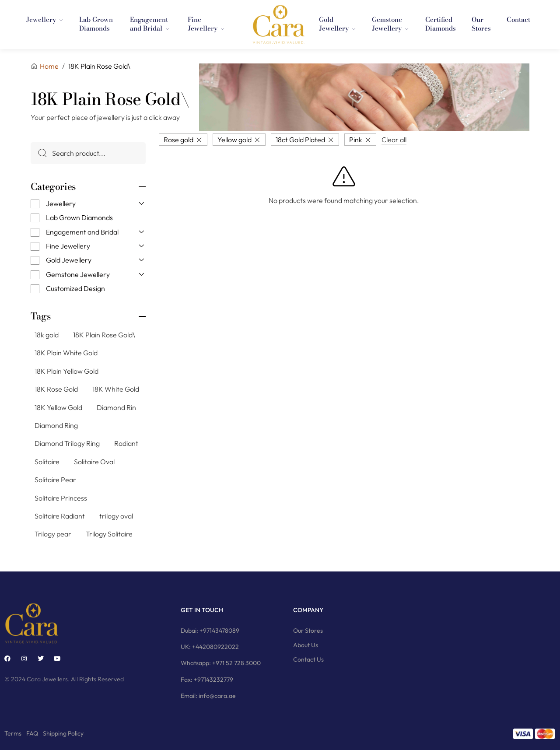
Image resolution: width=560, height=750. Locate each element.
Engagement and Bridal (82, 231)
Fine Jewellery (68, 246)
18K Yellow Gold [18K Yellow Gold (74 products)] (58, 407)
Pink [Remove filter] (356, 140)
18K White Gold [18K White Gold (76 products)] (116, 389)
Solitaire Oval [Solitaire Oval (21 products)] (94, 462)
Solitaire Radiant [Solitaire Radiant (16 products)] (60, 516)
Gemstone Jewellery (78, 274)
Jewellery (61, 203)
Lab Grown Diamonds (79, 217)
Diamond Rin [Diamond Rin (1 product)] (116, 407)
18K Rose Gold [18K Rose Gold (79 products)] (56, 389)
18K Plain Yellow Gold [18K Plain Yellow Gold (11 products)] (66, 371)
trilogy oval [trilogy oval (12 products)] (116, 516)
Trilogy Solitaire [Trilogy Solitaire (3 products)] (109, 534)
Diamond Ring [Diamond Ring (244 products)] (56, 425)
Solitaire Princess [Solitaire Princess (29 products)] (61, 498)
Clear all (394, 140)
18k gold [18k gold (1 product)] (47, 335)
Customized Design (75, 288)
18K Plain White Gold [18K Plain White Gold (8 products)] (66, 353)
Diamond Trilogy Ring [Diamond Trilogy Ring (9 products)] (67, 443)
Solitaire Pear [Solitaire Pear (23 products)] (55, 480)
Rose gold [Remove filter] (178, 140)
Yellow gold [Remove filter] (234, 140)
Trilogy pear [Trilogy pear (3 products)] (53, 534)
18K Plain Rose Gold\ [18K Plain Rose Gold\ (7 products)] (104, 335)
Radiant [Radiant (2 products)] (126, 443)
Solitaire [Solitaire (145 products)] (47, 462)
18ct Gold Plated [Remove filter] (300, 140)
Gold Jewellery (69, 260)
